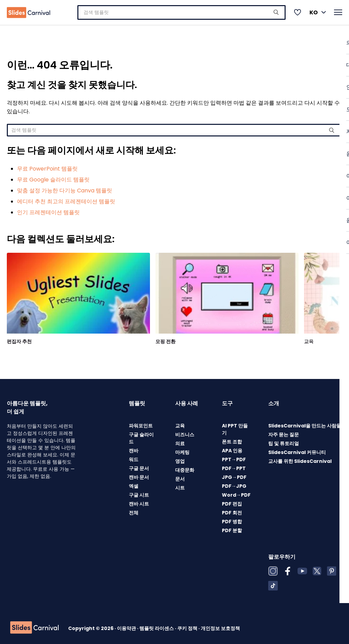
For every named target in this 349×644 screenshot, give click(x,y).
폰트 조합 (232, 440)
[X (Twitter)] (317, 569)
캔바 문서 (139, 475)
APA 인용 (232, 449)
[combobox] (181, 11)
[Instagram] (273, 569)
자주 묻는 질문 (284, 433)
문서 (180, 477)
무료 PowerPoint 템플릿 (47, 167)
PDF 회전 (232, 511)
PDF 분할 (232, 528)
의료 (180, 441)
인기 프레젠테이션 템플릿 (48, 210)
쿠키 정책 (188, 626)
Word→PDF (236, 493)
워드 (134, 457)
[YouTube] (302, 569)
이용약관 (127, 626)
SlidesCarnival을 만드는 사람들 (305, 424)
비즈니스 (185, 433)
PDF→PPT (234, 466)
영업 (180, 459)
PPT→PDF (234, 457)
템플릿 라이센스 (157, 626)
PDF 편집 (232, 502)
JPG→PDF (234, 475)
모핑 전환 (165, 339)
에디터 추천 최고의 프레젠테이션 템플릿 (66, 199)
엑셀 (134, 484)
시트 (180, 486)
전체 (134, 511)
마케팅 (182, 450)
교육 (309, 339)
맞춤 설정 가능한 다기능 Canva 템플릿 (65, 188)
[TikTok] (273, 584)
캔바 (134, 449)
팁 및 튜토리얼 (284, 441)
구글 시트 (139, 493)
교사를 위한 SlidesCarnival (300, 459)
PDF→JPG (234, 484)
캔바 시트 (139, 502)
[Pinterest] (332, 569)
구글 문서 (139, 466)
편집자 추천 (19, 339)
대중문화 (185, 468)
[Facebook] (288, 569)
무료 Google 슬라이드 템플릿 (53, 178)
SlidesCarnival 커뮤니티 (297, 450)
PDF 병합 (232, 519)
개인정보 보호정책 (220, 626)
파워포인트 (141, 424)
